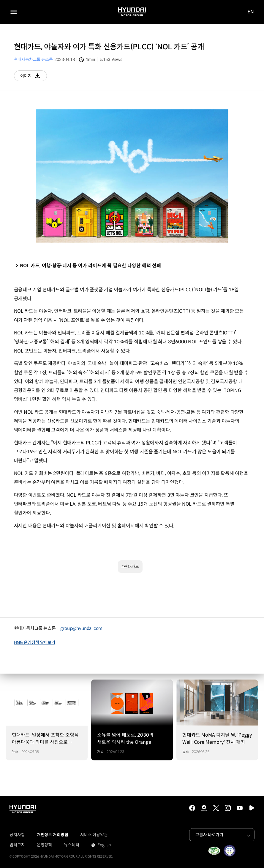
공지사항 (17, 835)
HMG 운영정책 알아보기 (35, 642)
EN (251, 12)
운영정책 (45, 845)
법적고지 (17, 845)
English (103, 845)
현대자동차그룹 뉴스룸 (33, 59)
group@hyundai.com (81, 628)
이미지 (34, 77)
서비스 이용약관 (94, 835)
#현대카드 (130, 567)
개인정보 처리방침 (53, 835)
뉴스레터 (72, 845)
